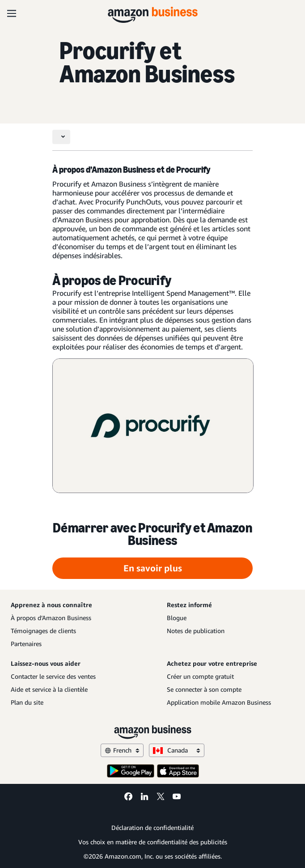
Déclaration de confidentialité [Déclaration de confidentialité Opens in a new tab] (152, 828)
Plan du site (27, 702)
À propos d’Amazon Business (51, 618)
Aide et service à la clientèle (49, 689)
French (122, 750)
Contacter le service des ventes (53, 676)
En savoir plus (153, 568)
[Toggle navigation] (61, 137)
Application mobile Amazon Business (219, 702)
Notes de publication (196, 631)
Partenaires (26, 644)
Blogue (177, 618)
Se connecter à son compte (204, 689)
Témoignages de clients (43, 631)
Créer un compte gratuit (200, 676)
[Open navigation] (12, 13)
